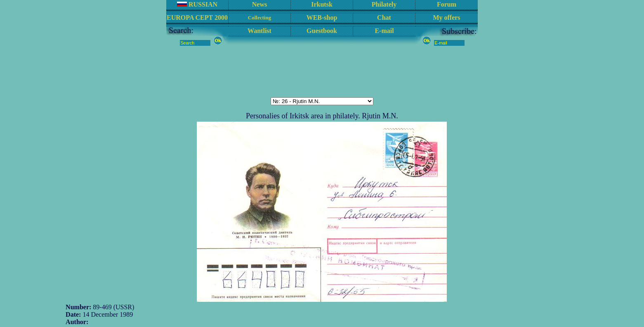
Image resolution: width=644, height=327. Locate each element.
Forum (447, 4)
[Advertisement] (322, 71)
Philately (384, 4)
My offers (446, 18)
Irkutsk (322, 4)
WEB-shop (322, 18)
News (259, 4)
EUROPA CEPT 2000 (197, 18)
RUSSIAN (197, 4)
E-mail (384, 31)
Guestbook (322, 31)
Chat (384, 18)
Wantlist (259, 31)
